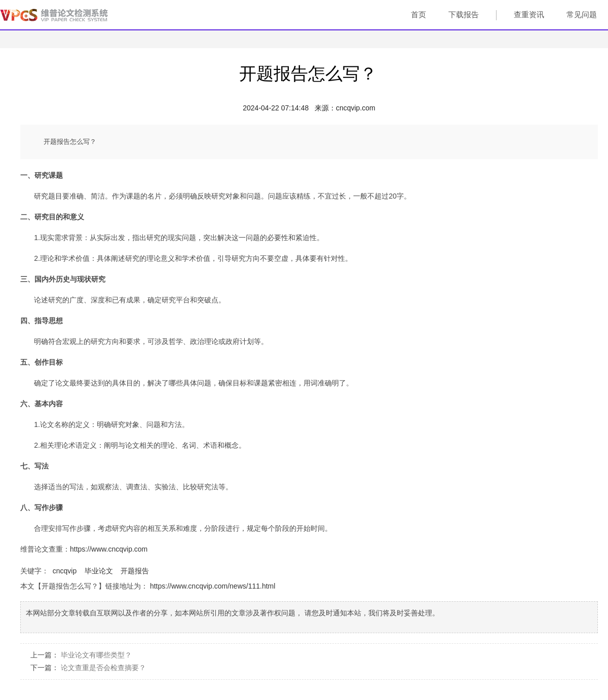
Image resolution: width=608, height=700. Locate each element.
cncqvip (65, 571)
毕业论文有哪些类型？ (96, 655)
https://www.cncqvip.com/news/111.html (213, 586)
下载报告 (464, 14)
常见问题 (582, 14)
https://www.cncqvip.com (109, 549)
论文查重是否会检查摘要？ (103, 668)
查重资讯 (529, 14)
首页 (419, 14)
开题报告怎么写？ (308, 73)
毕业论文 (99, 571)
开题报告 (135, 571)
